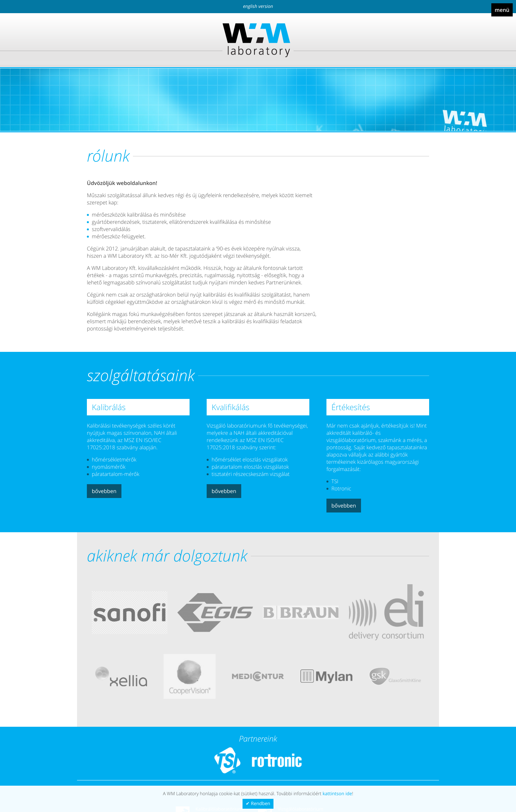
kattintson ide (337, 794)
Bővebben (104, 491)
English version (258, 6)
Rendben (261, 804)
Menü (502, 10)
